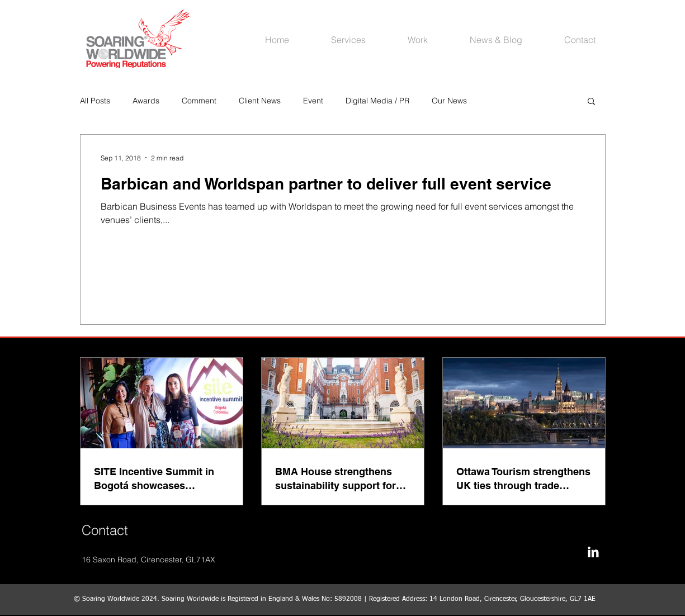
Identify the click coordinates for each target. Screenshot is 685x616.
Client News (260, 101)
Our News (449, 101)
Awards (146, 101)
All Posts (95, 101)
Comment (199, 101)
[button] (591, 102)
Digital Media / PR (377, 101)
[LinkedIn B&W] (593, 552)
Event (313, 101)
